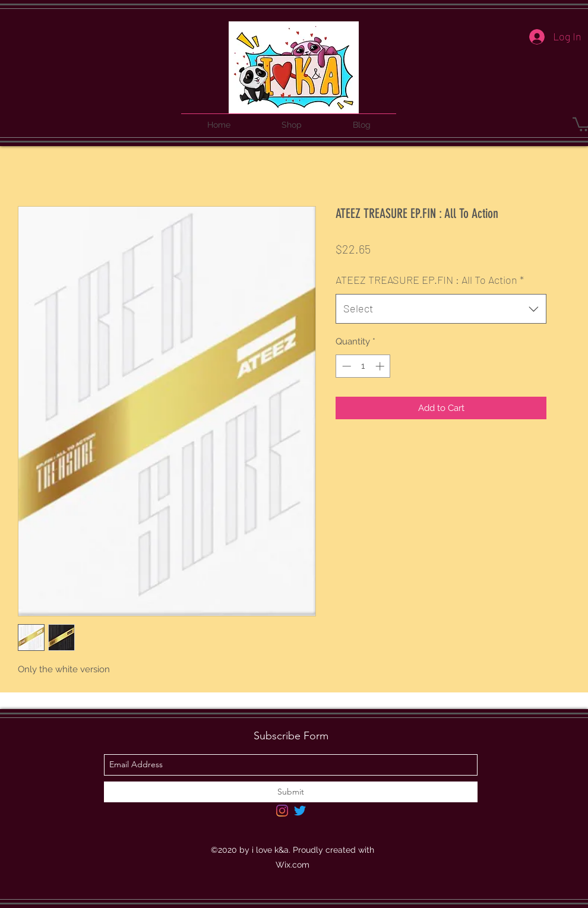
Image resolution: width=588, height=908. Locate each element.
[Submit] (291, 792)
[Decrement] (345, 366)
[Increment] (381, 366)
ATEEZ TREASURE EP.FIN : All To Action (430, 280)
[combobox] (441, 309)
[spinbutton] (363, 366)
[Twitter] (300, 811)
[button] (292, 119)
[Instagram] (282, 811)
